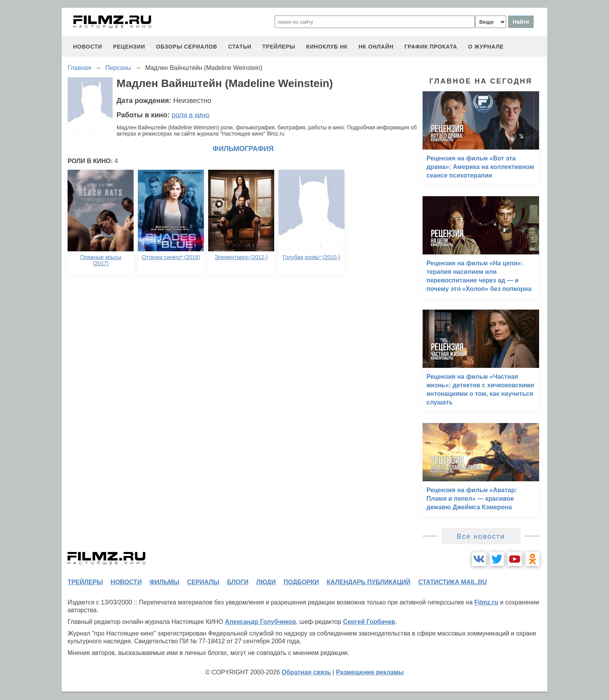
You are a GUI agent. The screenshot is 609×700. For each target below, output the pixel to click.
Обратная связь (306, 672)
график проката (431, 47)
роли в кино (191, 115)
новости (88, 47)
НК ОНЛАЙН (376, 47)
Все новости (481, 536)
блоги (238, 582)
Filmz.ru (486, 602)
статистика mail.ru (453, 582)
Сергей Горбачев (369, 622)
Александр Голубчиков (260, 622)
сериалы (203, 582)
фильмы (164, 582)
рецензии (129, 47)
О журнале (486, 47)
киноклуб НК (327, 47)
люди (266, 582)
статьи (240, 47)
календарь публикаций (369, 582)
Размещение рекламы (370, 672)
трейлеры (279, 47)
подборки (301, 582)
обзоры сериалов (187, 47)
